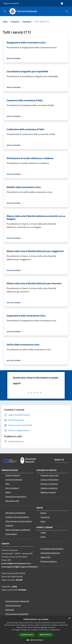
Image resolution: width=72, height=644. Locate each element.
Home (5, 21)
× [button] (69, 618)
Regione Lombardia (11, 3)
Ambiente (9, 525)
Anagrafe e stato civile (49, 475)
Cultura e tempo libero (49, 480)
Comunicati (45, 517)
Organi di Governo (13, 475)
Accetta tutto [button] (27, 635)
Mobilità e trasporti (48, 492)
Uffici (7, 484)
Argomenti (15, 21)
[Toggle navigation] (5, 11)
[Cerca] (67, 11)
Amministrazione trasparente (17, 601)
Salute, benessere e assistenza (18, 530)
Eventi (43, 537)
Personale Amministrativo (16, 497)
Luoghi (43, 532)
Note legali (10, 610)
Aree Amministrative (14, 480)
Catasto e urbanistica (49, 488)
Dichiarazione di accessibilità (17, 614)
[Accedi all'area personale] (62, 3)
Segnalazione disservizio (50, 553)
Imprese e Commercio (49, 484)
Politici (8, 492)
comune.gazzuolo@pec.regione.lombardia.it (19, 567)
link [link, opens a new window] (59, 630)
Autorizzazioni (11, 534)
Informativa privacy (13, 605)
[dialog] (36, 630)
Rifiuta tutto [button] (46, 635)
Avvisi (43, 521)
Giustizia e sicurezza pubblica (17, 517)
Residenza (27, 21)
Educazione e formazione (15, 513)
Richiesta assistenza (49, 561)
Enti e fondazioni (12, 488)
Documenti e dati (12, 501)
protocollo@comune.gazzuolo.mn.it (16, 563)
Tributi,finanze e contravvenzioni (19, 521)
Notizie (43, 513)
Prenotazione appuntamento (52, 549)
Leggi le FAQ (45, 557)
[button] (36, 640)
